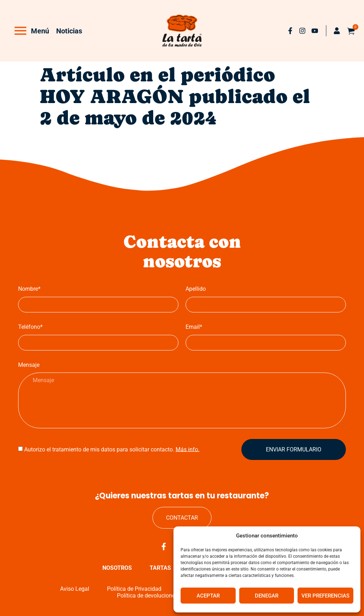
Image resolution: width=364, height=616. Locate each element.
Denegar (267, 596)
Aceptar (208, 596)
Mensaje (29, 365)
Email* (194, 327)
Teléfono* (30, 327)
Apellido (196, 289)
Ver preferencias (325, 596)
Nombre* (29, 289)
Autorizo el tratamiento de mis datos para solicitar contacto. (112, 449)
